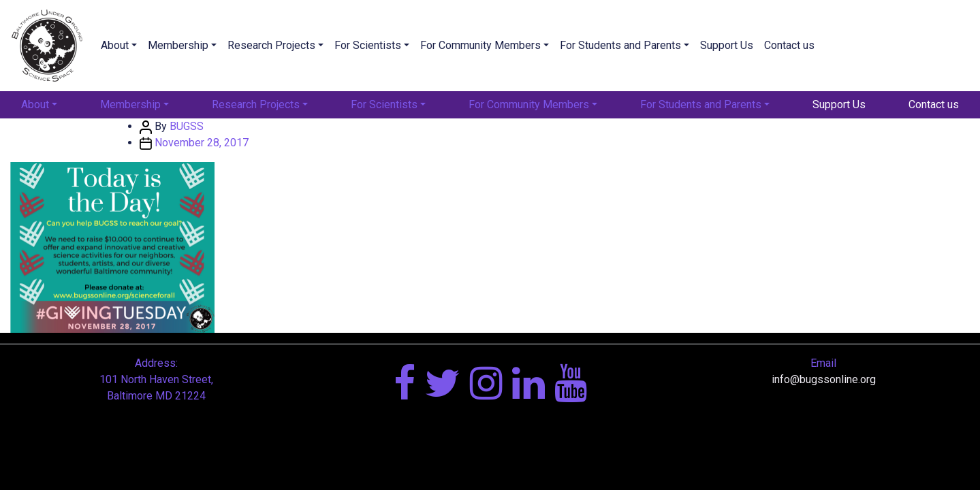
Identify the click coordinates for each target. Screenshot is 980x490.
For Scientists (368, 45)
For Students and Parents (620, 45)
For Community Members (480, 45)
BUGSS (187, 126)
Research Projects (271, 45)
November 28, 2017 (202, 143)
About (115, 45)
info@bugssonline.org (824, 379)
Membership (178, 45)
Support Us (727, 45)
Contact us (789, 45)
